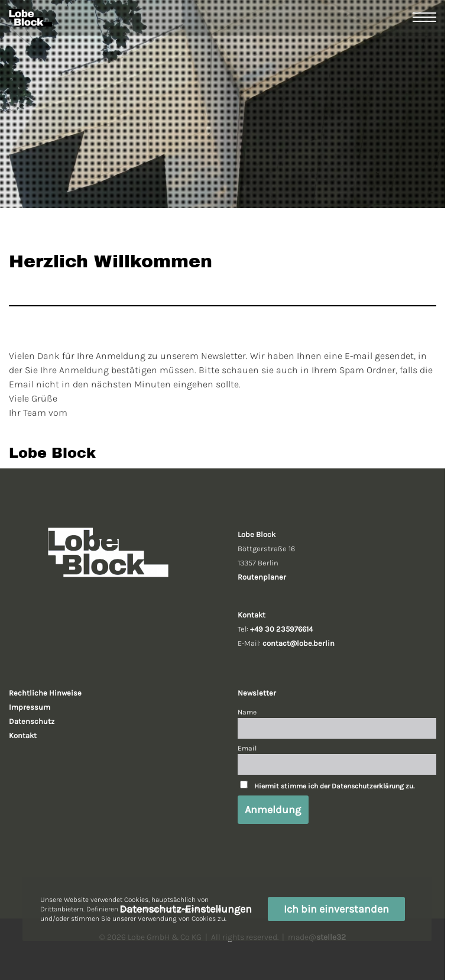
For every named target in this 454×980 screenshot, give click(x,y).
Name (247, 712)
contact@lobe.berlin (299, 643)
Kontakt (23, 735)
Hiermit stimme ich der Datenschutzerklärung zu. (334, 786)
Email (247, 748)
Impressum (30, 707)
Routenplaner (262, 577)
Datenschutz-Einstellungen (186, 909)
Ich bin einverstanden (336, 909)
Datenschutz (32, 721)
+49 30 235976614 (281, 629)
